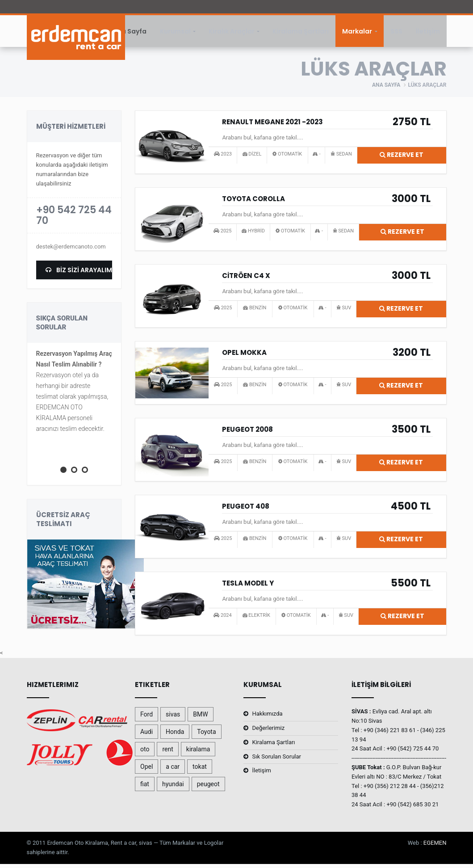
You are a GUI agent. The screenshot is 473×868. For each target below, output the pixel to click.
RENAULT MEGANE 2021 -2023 (272, 126)
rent (167, 753)
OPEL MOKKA (244, 356)
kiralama (198, 753)
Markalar (357, 33)
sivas (173, 718)
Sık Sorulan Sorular (277, 761)
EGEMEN (435, 847)
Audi (147, 736)
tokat (200, 771)
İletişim (428, 33)
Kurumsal (175, 33)
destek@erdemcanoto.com (71, 251)
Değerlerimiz (269, 732)
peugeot (208, 788)
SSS (396, 33)
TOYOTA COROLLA (253, 203)
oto (145, 753)
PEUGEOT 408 (246, 510)
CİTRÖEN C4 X (246, 280)
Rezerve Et (402, 159)
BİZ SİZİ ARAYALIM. (79, 274)
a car (173, 771)
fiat (145, 788)
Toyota (206, 736)
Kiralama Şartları (301, 33)
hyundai (173, 788)
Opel (147, 771)
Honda (175, 736)
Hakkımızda (268, 718)
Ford (147, 718)
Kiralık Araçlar (232, 33)
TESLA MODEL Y (248, 587)
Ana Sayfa (130, 33)
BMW (200, 718)
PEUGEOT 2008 (247, 433)
